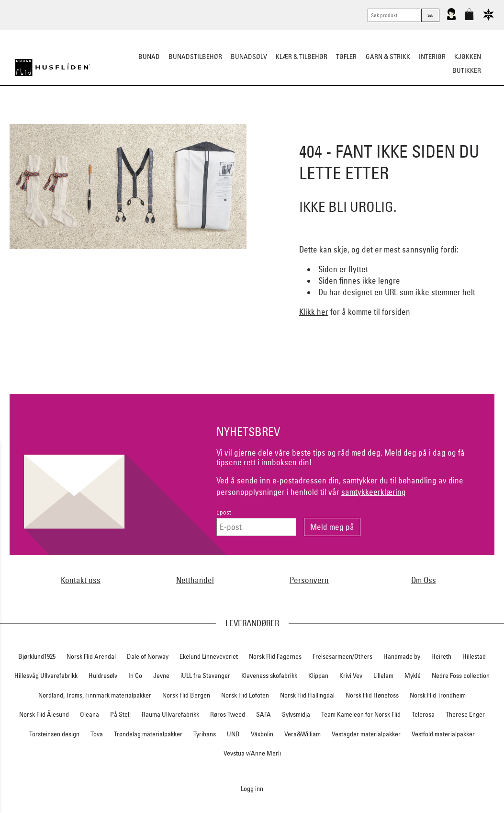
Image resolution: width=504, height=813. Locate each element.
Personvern (309, 580)
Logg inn (252, 788)
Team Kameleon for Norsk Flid (361, 714)
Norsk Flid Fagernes (275, 656)
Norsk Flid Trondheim (438, 695)
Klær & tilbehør (302, 57)
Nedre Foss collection (461, 676)
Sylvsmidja (296, 714)
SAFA (263, 714)
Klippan (318, 676)
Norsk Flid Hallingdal (307, 695)
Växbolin (262, 734)
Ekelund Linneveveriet (209, 656)
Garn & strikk (388, 57)
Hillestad (474, 656)
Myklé (413, 676)
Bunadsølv (249, 57)
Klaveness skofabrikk (269, 676)
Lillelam (383, 676)
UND (233, 734)
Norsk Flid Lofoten (245, 695)
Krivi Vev (351, 676)
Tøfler (346, 57)
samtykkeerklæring (374, 492)
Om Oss (424, 580)
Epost (224, 512)
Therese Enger (465, 714)
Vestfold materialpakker (443, 734)
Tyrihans (205, 734)
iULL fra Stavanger (205, 676)
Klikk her (314, 312)
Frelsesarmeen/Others (342, 656)
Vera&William (302, 734)
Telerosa (423, 714)
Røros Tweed (228, 714)
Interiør (432, 57)
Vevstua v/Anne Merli (252, 753)
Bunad (149, 57)
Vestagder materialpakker (366, 734)
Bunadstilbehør (195, 57)
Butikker (467, 70)
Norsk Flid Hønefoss (372, 695)
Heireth (441, 656)
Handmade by (402, 656)
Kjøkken (468, 57)
